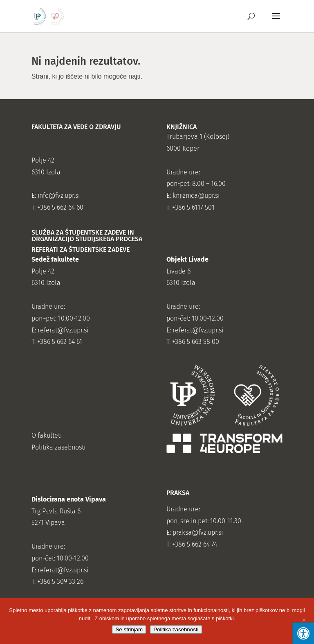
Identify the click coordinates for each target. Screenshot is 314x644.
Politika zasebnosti (176, 629)
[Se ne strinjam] (304, 621)
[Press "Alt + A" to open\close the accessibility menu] (303, 633)
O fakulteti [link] (47, 435)
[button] (276, 21)
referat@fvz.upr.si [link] (63, 330)
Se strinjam (129, 629)
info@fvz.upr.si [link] (59, 195)
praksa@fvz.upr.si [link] (198, 532)
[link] (49, 16)
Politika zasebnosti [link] (58, 447)
